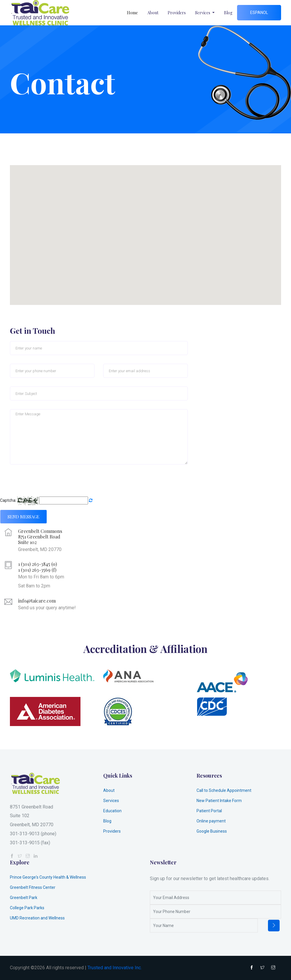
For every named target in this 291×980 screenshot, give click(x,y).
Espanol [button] (259, 13)
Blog (228, 13)
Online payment (211, 821)
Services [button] (203, 13)
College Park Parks (27, 908)
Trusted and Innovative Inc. (115, 968)
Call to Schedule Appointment (224, 790)
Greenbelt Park (24, 898)
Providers (177, 13)
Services (111, 801)
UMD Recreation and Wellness (37, 918)
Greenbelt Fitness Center (33, 887)
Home (132, 13)
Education (112, 811)
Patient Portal (209, 811)
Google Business (212, 831)
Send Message (23, 517)
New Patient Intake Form (219, 801)
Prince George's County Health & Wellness (48, 877)
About (153, 13)
